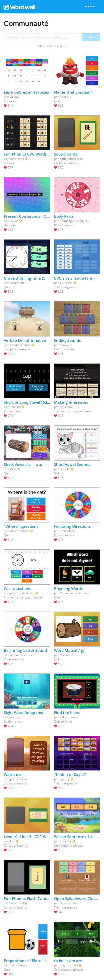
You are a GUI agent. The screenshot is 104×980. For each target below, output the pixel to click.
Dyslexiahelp (69, 903)
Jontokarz (16, 717)
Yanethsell (17, 159)
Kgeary (64, 779)
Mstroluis (66, 655)
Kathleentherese (71, 159)
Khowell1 (66, 345)
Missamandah (19, 531)
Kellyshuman (69, 717)
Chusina (15, 407)
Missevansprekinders (75, 593)
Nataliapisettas (20, 345)
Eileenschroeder (21, 655)
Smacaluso (67, 531)
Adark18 (66, 97)
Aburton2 (66, 407)
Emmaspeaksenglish (74, 221)
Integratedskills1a (22, 593)
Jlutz (12, 841)
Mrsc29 (15, 469)
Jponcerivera (18, 779)
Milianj (14, 97)
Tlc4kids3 (66, 283)
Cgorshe (66, 841)
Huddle (65, 469)
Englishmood (69, 965)
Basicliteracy (18, 965)
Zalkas (14, 221)
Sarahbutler (18, 283)
